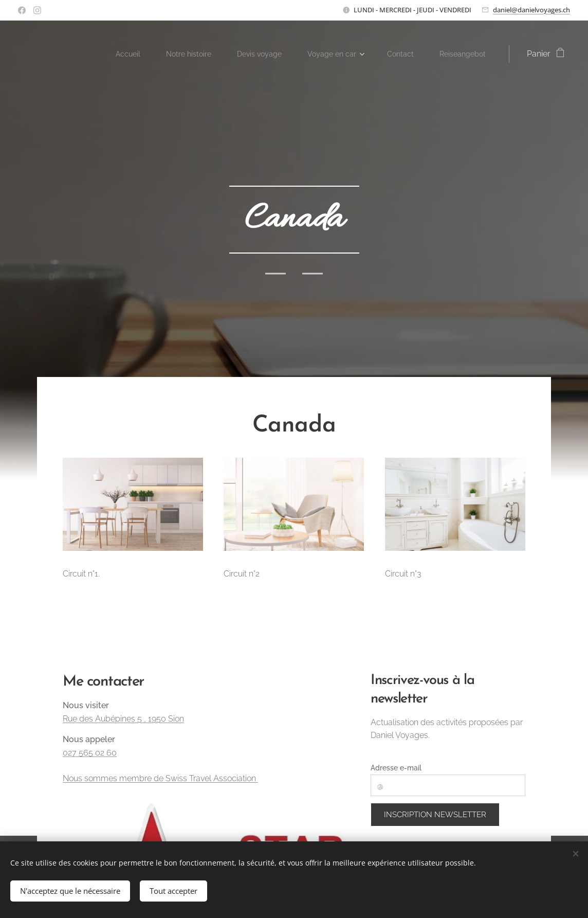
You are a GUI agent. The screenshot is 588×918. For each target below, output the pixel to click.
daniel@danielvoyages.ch (531, 10)
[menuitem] (134, 54)
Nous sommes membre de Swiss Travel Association (160, 778)
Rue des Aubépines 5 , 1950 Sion (123, 719)
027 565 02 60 (90, 753)
